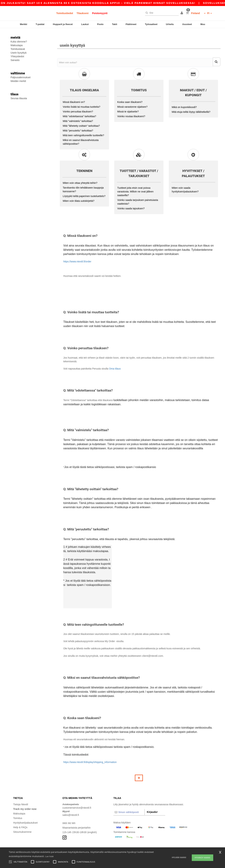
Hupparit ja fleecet (63, 24)
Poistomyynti (100, 13)
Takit (115, 24)
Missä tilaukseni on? (74, 93)
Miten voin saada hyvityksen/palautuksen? (185, 181)
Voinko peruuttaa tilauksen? (78, 102)
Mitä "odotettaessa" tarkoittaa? (79, 107)
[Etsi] (161, 13)
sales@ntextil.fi (71, 806)
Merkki (23, 24)
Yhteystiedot (17, 56)
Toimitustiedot (65, 13)
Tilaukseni (82, 13)
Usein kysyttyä (18, 53)
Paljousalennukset (21, 77)
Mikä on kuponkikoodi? (184, 98)
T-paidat (40, 24)
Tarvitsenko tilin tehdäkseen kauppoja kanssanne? (83, 180)
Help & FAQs (20, 818)
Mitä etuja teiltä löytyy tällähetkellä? (191, 103)
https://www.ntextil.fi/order (77, 252)
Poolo (100, 24)
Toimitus (18, 809)
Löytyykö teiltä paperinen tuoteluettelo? (84, 187)
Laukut (85, 24)
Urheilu (170, 24)
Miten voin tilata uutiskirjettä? (79, 192)
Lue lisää (49, 856)
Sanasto (15, 60)
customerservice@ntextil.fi (77, 799)
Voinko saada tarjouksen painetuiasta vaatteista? (138, 193)
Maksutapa (17, 45)
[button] (182, 13)
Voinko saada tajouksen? (131, 199)
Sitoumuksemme (22, 823)
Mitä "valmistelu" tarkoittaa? (78, 112)
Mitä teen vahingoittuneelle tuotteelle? (83, 126)
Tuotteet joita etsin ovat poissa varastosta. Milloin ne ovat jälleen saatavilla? (135, 182)
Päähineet (131, 24)
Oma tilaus (115, 359)
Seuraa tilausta (19, 98)
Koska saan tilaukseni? (130, 93)
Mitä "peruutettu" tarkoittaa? (78, 121)
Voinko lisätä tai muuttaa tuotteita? (81, 98)
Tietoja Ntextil (21, 795)
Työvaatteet (151, 24)
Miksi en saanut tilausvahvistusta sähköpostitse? (81, 133)
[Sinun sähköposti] (129, 803)
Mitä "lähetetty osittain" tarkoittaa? (81, 117)
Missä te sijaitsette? (128, 102)
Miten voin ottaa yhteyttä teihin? (80, 174)
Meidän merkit (18, 81)
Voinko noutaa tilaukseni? (131, 107)
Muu (203, 24)
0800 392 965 (70, 814)
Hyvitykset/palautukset (25, 814)
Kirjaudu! (152, 803)
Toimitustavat (18, 49)
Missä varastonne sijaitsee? (132, 98)
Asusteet (187, 24)
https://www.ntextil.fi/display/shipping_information (90, 753)
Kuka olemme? (19, 42)
